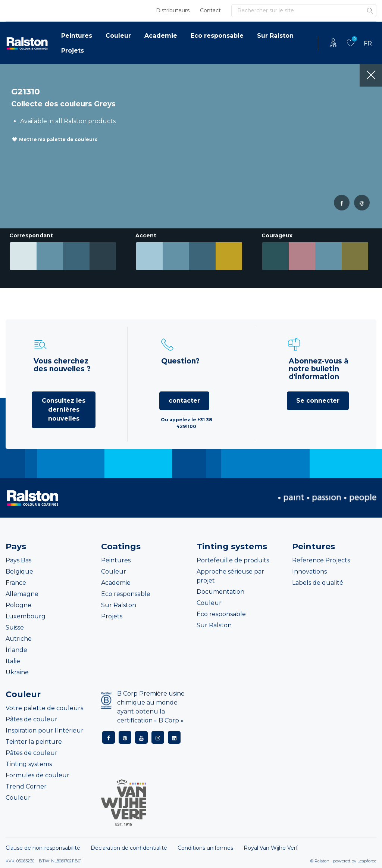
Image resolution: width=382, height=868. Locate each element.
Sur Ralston (275, 36)
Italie (13, 661)
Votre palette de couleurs (44, 708)
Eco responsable (217, 36)
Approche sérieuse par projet (230, 576)
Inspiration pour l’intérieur (45, 730)
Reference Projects (321, 560)
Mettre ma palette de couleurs (58, 139)
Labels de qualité (318, 583)
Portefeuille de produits (233, 560)
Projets (73, 51)
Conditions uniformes (205, 848)
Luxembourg (26, 616)
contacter (184, 401)
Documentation (220, 592)
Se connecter (318, 401)
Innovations (309, 572)
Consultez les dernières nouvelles (64, 410)
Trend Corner (26, 786)
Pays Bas (18, 560)
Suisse (15, 627)
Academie (161, 36)
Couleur (118, 36)
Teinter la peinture (34, 742)
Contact (210, 10)
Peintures (77, 36)
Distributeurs (173, 10)
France (16, 583)
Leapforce (367, 861)
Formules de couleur (37, 775)
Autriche (19, 639)
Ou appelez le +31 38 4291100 (187, 423)
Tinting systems (29, 764)
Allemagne (22, 594)
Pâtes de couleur (32, 719)
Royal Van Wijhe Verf (271, 848)
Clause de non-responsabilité (43, 848)
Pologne (18, 605)
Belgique (19, 572)
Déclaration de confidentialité (129, 848)
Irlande (16, 650)
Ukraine (17, 672)
